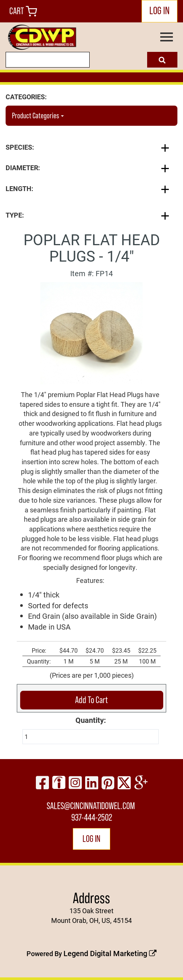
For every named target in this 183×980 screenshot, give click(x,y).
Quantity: (91, 720)
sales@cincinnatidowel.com (91, 806)
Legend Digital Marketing (110, 953)
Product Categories (38, 116)
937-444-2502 (92, 817)
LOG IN (159, 10)
